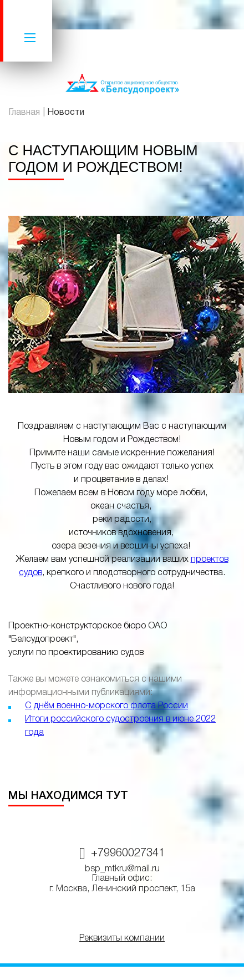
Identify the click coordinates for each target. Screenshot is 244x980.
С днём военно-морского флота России (106, 706)
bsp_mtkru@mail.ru (122, 869)
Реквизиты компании (122, 938)
